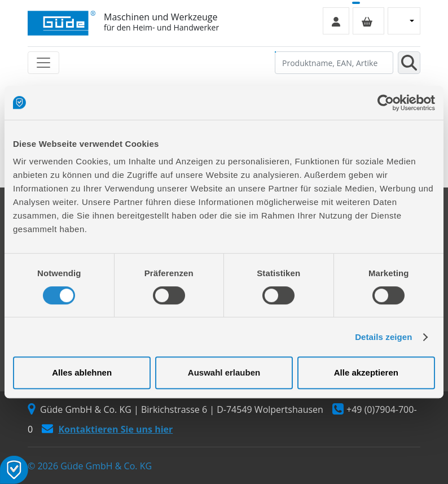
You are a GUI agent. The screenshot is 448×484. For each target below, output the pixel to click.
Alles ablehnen (82, 372)
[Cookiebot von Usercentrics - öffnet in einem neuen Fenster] (386, 103)
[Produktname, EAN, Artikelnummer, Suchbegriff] (334, 63)
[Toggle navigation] (43, 63)
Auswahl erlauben (224, 372)
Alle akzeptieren (366, 372)
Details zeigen (383, 337)
